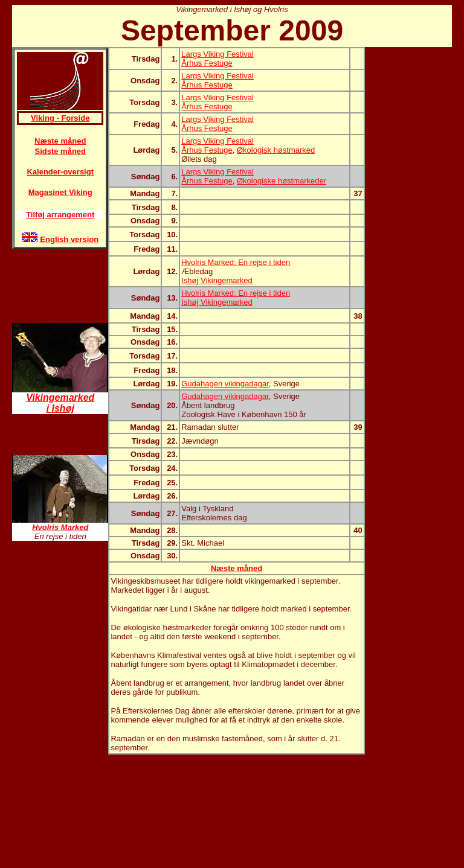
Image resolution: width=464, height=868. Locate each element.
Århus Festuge (207, 63)
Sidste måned (60, 151)
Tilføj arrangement (60, 215)
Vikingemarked (60, 397)
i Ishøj (60, 408)
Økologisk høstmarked (276, 150)
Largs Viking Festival (217, 54)
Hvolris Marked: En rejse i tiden (236, 262)
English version (69, 239)
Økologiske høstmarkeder (282, 181)
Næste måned (60, 141)
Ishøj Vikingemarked (217, 280)
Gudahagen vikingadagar (225, 384)
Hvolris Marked (60, 527)
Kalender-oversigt (60, 172)
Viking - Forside (60, 118)
